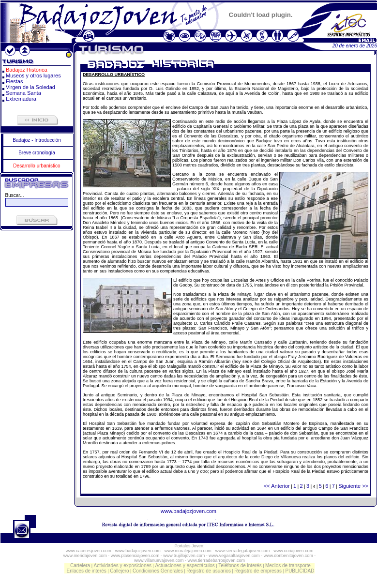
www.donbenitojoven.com (288, 556)
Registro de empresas (258, 571)
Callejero (119, 571)
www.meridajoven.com (85, 556)
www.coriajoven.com (293, 551)
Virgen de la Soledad (30, 87)
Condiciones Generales (158, 571)
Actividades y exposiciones (123, 565)
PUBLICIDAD (300, 571)
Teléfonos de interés (240, 565)
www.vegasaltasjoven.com (234, 556)
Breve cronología (37, 153)
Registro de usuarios (209, 571)
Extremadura (21, 99)
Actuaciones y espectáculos (185, 565)
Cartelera (80, 565)
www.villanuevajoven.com (159, 560)
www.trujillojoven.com (184, 556)
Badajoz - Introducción (37, 140)
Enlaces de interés (87, 571)
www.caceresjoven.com (89, 551)
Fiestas (14, 81)
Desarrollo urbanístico (37, 166)
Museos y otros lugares (33, 75)
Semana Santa (23, 93)
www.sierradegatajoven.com (243, 551)
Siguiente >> (353, 486)
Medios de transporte (288, 565)
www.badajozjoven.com (188, 511)
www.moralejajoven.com (188, 551)
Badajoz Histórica (27, 70)
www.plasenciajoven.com (135, 556)
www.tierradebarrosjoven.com (217, 560)
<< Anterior (277, 486)
